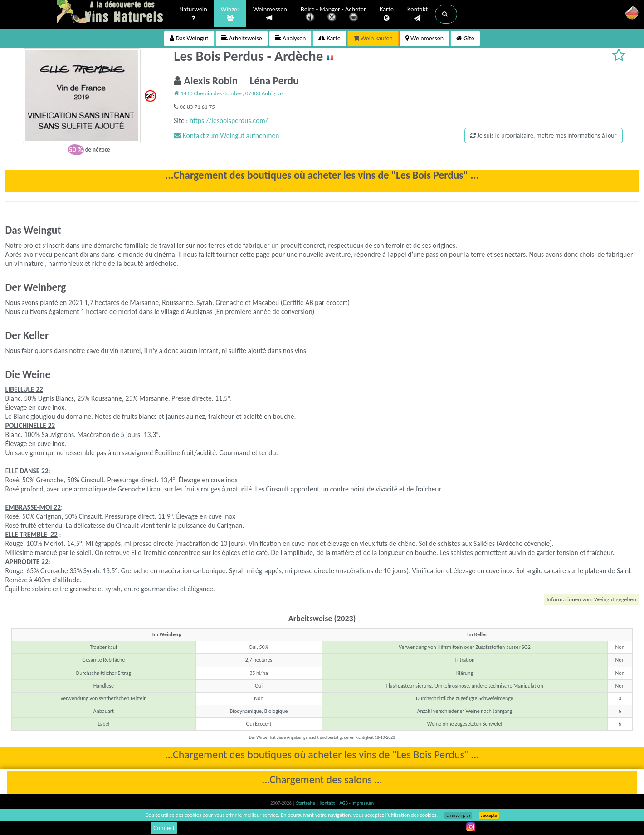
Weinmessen (270, 14)
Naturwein (193, 14)
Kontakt (417, 14)
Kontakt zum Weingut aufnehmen (226, 135)
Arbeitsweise (242, 38)
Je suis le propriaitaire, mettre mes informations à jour (543, 135)
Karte (387, 14)
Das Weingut (189, 38)
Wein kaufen (373, 38)
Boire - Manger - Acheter (333, 15)
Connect (164, 828)
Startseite (306, 803)
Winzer (230, 14)
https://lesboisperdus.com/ (229, 120)
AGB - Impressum (356, 803)
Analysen (290, 38)
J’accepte (489, 815)
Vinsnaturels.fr (113, 12)
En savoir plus (458, 815)
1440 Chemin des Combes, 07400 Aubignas (229, 93)
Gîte (465, 38)
